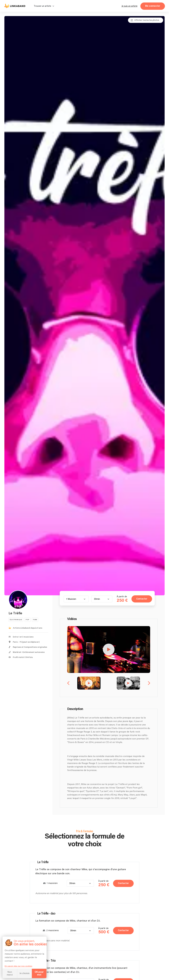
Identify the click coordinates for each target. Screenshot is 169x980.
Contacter (140, 599)
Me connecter (153, 6)
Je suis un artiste (129, 6)
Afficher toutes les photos (147, 20)
